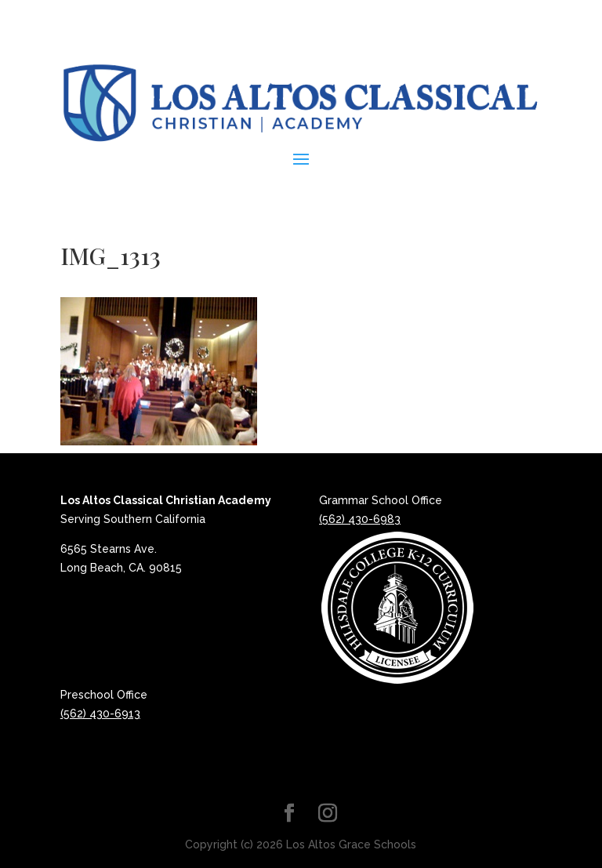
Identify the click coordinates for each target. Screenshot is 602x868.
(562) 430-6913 (100, 714)
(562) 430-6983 (360, 519)
